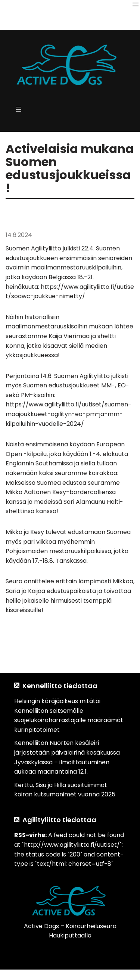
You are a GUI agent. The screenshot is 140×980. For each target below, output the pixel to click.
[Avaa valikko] (136, 4)
